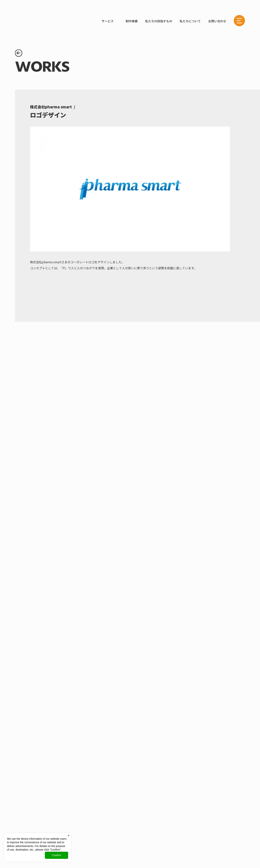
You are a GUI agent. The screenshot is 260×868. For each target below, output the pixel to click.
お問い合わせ (217, 21)
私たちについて (190, 21)
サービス (108, 21)
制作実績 (132, 21)
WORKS (64, 21)
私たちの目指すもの (159, 21)
